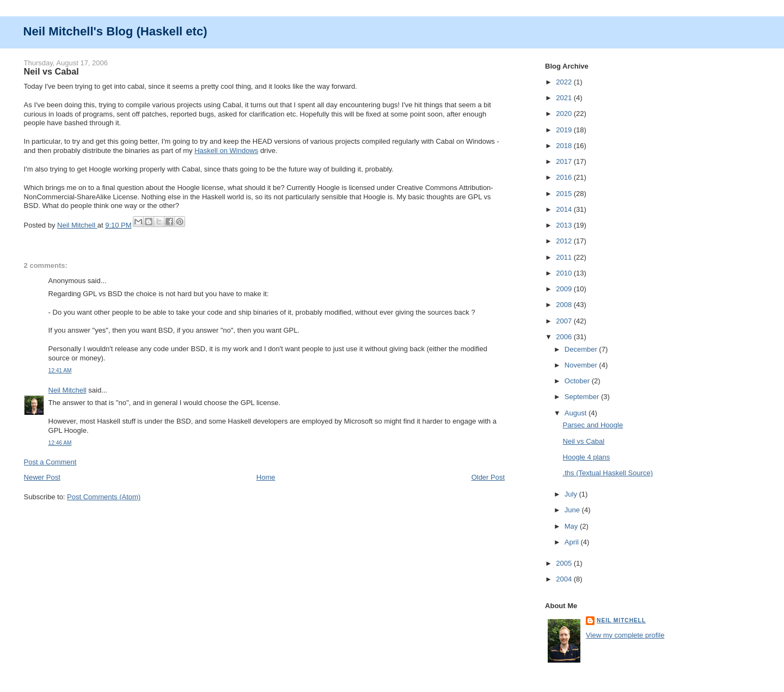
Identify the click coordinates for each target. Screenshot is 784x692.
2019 (565, 130)
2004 (565, 579)
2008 (565, 305)
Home (266, 477)
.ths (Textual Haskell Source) (608, 473)
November (582, 365)
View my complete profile (625, 635)
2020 (565, 114)
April (573, 542)
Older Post (488, 477)
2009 (565, 289)
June (573, 510)
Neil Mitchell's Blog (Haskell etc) (115, 31)
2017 (565, 161)
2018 (565, 146)
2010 (565, 273)
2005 (565, 563)
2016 (565, 177)
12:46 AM (60, 443)
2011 (565, 257)
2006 (565, 337)
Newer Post (42, 477)
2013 (565, 225)
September (583, 397)
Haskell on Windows (226, 151)
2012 (565, 241)
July (572, 494)
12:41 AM (60, 371)
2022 (565, 82)
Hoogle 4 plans (587, 457)
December (582, 349)
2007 (565, 321)
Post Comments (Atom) (104, 497)
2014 (565, 209)
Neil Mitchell (77, 225)
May (572, 526)
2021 (565, 98)
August (577, 413)
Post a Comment (50, 462)
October (578, 381)
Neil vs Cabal (584, 441)
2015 (565, 194)
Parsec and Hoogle (593, 425)
